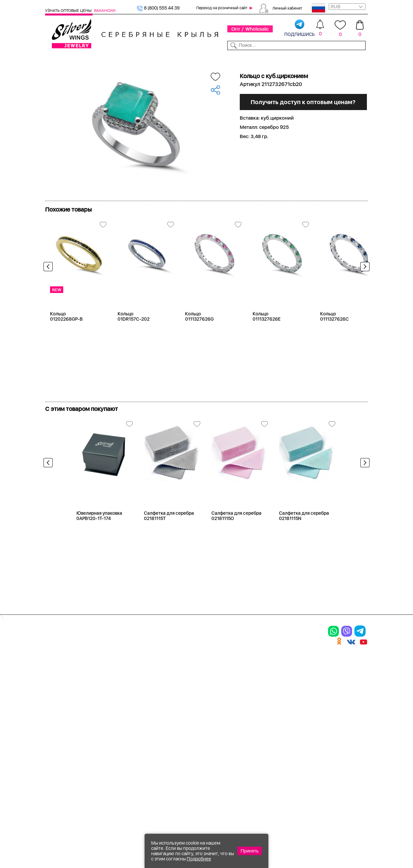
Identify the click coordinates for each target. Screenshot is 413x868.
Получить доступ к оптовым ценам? (306, 172)
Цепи (162, 675)
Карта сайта (281, 750)
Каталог (54, 59)
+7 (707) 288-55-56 (331, 844)
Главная (53, 69)
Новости (227, 59)
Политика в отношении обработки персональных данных (229, 765)
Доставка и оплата (289, 675)
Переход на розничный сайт (222, 8)
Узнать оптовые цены (69, 11)
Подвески (58, 716)
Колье (108, 686)
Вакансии (105, 11)
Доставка (250, 59)
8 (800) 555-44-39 (337, 832)
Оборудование (333, 59)
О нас (273, 698)
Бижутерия (149, 59)
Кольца (55, 693)
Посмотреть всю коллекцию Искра (94, 220)
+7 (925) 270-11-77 (270, 832)
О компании (300, 59)
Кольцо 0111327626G (199, 339)
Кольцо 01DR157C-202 (134, 339)
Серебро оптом (82, 69)
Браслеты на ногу (123, 709)
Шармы (55, 727)
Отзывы (360, 59)
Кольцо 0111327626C (334, 339)
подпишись (300, 28)
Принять (249, 851)
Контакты (274, 59)
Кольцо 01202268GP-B (66, 339)
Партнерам (203, 59)
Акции (218, 698)
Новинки (124, 59)
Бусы (107, 721)
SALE (106, 59)
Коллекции (176, 59)
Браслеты (112, 675)
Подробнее (199, 859)
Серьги (54, 705)
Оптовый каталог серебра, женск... (140, 69)
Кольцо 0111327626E (267, 339)
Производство (229, 675)
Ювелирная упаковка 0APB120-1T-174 (99, 538)
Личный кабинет (287, 8)
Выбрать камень (82, 59)
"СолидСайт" (159, 799)
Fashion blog (281, 739)
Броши (109, 698)
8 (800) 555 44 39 (158, 8)
